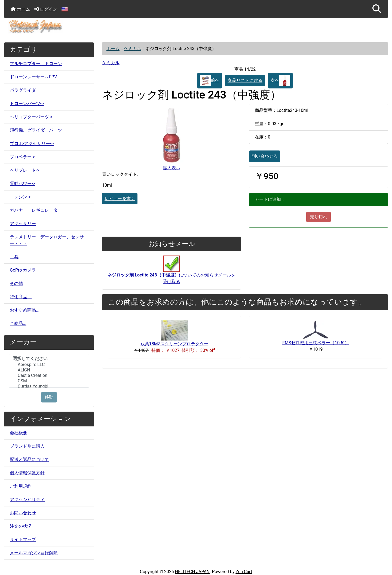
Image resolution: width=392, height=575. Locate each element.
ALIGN (49, 370)
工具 (14, 257)
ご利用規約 (21, 486)
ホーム (20, 9)
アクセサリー (23, 224)
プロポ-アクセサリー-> (32, 144)
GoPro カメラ (23, 270)
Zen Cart (244, 572)
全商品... (18, 323)
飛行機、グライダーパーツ (36, 130)
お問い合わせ (23, 513)
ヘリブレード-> (25, 170)
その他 (16, 283)
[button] (377, 9)
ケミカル (133, 49)
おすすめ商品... (25, 310)
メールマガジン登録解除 (34, 553)
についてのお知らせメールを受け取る (171, 273)
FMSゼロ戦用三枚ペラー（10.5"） (316, 343)
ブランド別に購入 (27, 446)
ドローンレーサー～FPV (33, 77)
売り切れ (318, 217)
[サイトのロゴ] (196, 27)
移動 (49, 397)
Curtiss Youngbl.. (49, 386)
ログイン (46, 9)
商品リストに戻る (245, 80)
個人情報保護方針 (27, 473)
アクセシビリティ (27, 499)
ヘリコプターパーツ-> (31, 117)
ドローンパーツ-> (27, 104)
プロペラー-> (22, 157)
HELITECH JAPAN (192, 572)
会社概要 (19, 433)
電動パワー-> (22, 184)
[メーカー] (49, 371)
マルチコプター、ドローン (36, 64)
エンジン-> (20, 197)
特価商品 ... (21, 297)
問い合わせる (265, 156)
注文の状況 (21, 526)
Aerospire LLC (49, 365)
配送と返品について (29, 459)
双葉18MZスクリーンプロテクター (174, 344)
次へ (280, 81)
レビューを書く (120, 199)
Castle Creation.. (49, 376)
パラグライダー (25, 90)
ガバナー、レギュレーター (36, 210)
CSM (49, 381)
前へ (210, 81)
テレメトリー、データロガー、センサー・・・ (47, 240)
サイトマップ (23, 539)
